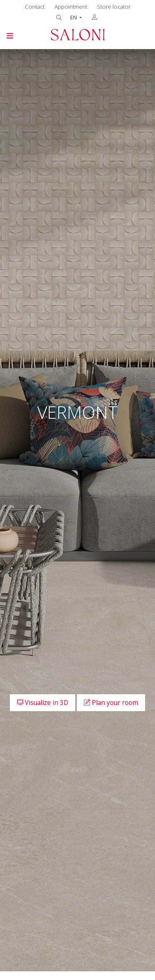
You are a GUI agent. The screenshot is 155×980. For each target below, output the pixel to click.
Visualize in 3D (43, 703)
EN (74, 18)
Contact (35, 7)
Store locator (114, 7)
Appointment (71, 7)
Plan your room (111, 703)
